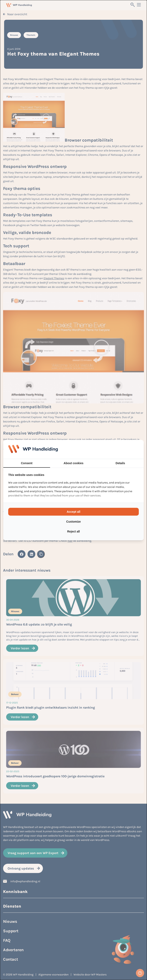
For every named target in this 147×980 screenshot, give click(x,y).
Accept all (73, 512)
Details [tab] (120, 463)
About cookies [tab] (73, 463)
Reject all (73, 531)
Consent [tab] (27, 463)
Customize (74, 522)
